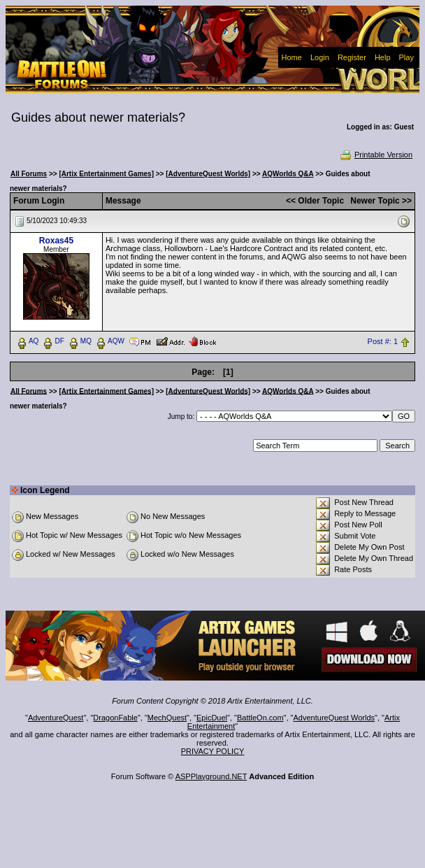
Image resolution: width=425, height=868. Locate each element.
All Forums (29, 174)
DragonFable (115, 718)
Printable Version (376, 155)
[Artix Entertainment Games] (106, 174)
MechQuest (167, 718)
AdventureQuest (56, 718)
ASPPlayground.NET (211, 776)
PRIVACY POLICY (213, 751)
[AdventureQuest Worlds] (208, 174)
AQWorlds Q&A (288, 174)
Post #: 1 (383, 341)
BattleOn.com (260, 718)
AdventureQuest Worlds (334, 718)
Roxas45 (56, 241)
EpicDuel (212, 718)
